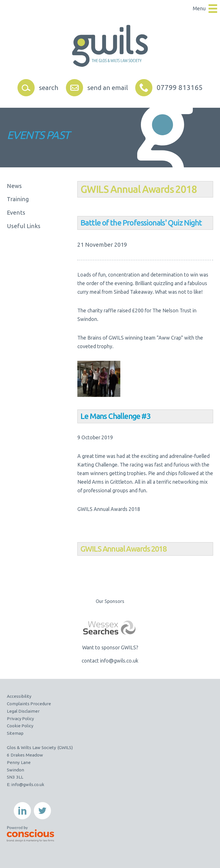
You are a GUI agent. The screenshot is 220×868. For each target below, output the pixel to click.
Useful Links (24, 227)
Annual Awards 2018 (153, 189)
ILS (102, 189)
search (47, 88)
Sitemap (15, 733)
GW (86, 549)
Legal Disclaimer (24, 711)
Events (16, 213)
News (14, 186)
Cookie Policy (20, 726)
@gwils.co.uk (32, 784)
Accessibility (19, 696)
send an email (108, 88)
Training (18, 200)
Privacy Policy (21, 719)
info (15, 784)
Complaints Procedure (29, 704)
